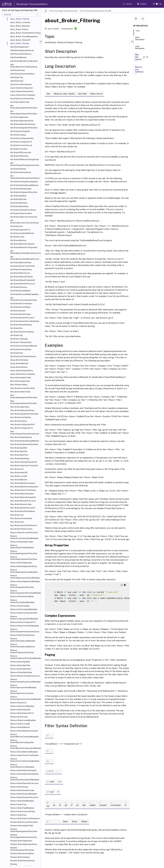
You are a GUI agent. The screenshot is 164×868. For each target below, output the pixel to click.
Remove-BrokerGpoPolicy (21, 669)
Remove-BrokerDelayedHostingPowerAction (25, 630)
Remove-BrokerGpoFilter (20, 665)
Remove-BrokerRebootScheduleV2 (24, 774)
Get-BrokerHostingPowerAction (23, 210)
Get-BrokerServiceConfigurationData (24, 299)
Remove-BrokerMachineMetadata (24, 752)
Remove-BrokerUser (18, 815)
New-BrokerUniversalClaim (21, 518)
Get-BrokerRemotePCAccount (23, 284)
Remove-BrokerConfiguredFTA (23, 622)
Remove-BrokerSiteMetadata (22, 801)
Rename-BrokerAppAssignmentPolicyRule (24, 830)
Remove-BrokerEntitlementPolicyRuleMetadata (25, 657)
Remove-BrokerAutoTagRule (22, 596)
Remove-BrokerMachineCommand (24, 731)
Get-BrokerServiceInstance (21, 304)
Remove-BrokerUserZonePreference (25, 818)
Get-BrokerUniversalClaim (21, 349)
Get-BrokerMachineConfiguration (24, 247)
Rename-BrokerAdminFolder (22, 826)
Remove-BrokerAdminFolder (22, 542)
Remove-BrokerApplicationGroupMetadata (24, 571)
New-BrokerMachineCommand (23, 483)
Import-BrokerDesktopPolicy (22, 371)
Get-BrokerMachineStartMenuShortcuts (25, 258)
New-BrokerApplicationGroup (22, 410)
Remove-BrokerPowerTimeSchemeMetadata (25, 760)
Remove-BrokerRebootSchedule (23, 770)
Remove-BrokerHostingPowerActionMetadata (25, 681)
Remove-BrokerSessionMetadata (24, 794)
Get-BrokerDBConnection (21, 152)
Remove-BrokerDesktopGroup (22, 635)
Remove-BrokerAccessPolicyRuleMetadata (24, 537)
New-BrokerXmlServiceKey (21, 529)
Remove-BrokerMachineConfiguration (22, 741)
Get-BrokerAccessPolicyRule (22, 99)
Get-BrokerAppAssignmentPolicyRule (24, 107)
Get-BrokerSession (18, 311)
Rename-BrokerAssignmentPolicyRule (22, 849)
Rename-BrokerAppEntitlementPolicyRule (24, 836)
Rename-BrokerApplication (21, 841)
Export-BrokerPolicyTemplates (23, 95)
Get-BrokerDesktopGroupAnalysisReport (25, 177)
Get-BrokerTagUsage (19, 339)
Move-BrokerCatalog (19, 385)
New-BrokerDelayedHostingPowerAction (25, 433)
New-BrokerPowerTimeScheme (23, 490)
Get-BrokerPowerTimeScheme (23, 266)
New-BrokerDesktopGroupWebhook (25, 441)
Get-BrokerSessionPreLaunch (22, 318)
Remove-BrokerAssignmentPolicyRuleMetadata (25, 592)
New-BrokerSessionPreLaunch (23, 508)
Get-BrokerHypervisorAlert (21, 213)
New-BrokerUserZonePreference (24, 525)
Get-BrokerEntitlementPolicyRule (24, 192)
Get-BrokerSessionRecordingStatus (25, 321)
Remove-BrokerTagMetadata (22, 808)
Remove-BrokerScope (19, 787)
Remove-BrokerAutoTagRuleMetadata (22, 601)
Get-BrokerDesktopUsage (21, 189)
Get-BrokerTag (16, 335)
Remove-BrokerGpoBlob (20, 662)
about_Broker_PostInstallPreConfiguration (25, 33)
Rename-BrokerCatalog (20, 857)
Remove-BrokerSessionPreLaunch (24, 797)
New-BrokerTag (17, 515)
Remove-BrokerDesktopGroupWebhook (23, 645)
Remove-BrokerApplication (21, 563)
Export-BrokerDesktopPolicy (22, 91)
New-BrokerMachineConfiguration (24, 487)
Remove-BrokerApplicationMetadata (25, 581)
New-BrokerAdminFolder (20, 392)
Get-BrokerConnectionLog (21, 145)
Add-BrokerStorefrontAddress (22, 74)
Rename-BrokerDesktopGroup (23, 861)
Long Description (140, 48)
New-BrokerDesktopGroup (21, 437)
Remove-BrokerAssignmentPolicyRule (22, 586)
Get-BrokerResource (19, 287)
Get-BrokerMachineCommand (22, 244)
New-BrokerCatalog (18, 421)
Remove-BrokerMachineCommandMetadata (24, 736)
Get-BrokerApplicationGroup (22, 121)
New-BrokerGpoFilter (19, 451)
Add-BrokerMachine (18, 57)
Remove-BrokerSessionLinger (22, 790)
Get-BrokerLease (17, 237)
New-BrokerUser (17, 522)
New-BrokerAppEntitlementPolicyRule (24, 402)
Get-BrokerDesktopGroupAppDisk (24, 182)
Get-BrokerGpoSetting (19, 206)
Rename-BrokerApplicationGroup (24, 844)
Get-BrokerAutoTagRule (20, 131)
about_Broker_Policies (19, 29)
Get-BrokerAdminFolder (20, 102)
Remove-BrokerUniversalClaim (23, 811)
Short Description (140, 40)
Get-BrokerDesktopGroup (21, 172)
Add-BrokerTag (17, 77)
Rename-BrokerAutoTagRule (22, 853)
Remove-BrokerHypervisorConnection (22, 692)
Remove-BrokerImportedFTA (22, 713)
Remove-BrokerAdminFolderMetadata (22, 546)
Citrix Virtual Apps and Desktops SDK (64, 11)
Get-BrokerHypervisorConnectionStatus (25, 222)
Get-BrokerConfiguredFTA (21, 142)
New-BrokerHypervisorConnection (24, 466)
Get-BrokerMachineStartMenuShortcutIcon (25, 252)
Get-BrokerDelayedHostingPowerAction (25, 164)
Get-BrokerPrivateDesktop (21, 270)
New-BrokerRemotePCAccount (23, 501)
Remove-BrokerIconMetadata (22, 706)
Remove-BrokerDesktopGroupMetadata (23, 640)
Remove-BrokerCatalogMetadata (24, 609)
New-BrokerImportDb (19, 473)
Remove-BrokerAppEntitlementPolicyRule (24, 558)
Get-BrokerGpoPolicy (19, 203)
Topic (138, 32)
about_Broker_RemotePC (20, 40)
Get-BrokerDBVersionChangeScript (25, 159)
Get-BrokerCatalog (18, 135)
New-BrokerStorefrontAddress (23, 511)
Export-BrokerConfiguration (22, 88)
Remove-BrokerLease (19, 717)
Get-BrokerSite (16, 328)
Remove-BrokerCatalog (20, 606)
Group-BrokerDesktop (19, 360)
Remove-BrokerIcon (18, 703)
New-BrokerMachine (19, 480)
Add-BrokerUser (17, 81)
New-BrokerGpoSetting (20, 459)
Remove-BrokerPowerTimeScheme (24, 755)
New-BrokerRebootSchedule (22, 494)
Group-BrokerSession (19, 367)
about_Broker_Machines (20, 26)
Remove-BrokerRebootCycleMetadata (22, 766)
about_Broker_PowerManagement (24, 37)
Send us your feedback (139, 69)
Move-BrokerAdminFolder (21, 378)
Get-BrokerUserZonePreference (23, 356)
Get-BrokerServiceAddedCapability (24, 294)
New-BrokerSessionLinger (21, 504)
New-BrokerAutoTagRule (21, 417)
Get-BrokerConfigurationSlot (22, 138)
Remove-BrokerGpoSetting (21, 672)
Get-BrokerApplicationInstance (23, 124)
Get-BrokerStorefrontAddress (22, 332)
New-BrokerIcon (17, 469)
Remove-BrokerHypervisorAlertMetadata (23, 686)
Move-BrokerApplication (20, 381)
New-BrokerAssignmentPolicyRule (24, 414)
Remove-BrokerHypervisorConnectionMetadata (25, 698)
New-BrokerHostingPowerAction (24, 462)
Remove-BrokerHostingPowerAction (25, 676)
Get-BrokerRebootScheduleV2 (23, 280)
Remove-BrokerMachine (20, 727)
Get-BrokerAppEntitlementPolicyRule (24, 112)
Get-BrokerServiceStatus (20, 307)
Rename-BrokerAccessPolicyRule (24, 822)
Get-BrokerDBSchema (19, 156)
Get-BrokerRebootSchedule (22, 277)
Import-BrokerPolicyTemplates (23, 374)
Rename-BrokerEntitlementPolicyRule (22, 865)
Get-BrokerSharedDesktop (21, 325)
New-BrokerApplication (20, 407)
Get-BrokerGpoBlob (18, 196)
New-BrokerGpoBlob (19, 448)
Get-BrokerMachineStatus (21, 263)
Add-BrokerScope (18, 70)
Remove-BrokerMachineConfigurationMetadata (25, 747)
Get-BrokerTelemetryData (21, 342)
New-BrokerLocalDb (19, 476)
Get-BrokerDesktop (18, 169)
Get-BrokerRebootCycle (20, 273)
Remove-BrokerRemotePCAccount (24, 783)
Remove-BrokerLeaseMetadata (23, 720)
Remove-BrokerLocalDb (20, 724)
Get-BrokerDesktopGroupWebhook (24, 185)
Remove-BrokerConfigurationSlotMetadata (24, 618)
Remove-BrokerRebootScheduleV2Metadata (25, 779)
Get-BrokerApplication (19, 117)
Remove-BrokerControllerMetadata (25, 626)
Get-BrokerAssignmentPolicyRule (24, 128)
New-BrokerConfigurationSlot (22, 424)
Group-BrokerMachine (19, 363)
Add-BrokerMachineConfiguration (24, 61)
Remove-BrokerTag (18, 804)
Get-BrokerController (19, 149)
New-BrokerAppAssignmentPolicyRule (24, 396)
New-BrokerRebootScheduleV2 (23, 497)
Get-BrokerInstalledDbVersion (22, 233)
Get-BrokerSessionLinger (21, 314)
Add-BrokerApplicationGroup (22, 50)
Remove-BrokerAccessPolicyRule (24, 533)
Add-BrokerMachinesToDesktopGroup (24, 66)
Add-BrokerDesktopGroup (21, 54)
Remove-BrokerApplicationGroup (24, 566)
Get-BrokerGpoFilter (18, 199)
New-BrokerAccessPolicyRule (23, 388)
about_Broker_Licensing (20, 22)
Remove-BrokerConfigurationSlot (24, 613)
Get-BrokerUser (17, 353)
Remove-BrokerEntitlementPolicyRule (22, 651)
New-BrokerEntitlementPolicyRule (24, 444)
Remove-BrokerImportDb (20, 710)
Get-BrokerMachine (18, 240)
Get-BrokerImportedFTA (20, 230)
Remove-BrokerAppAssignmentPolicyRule (24, 552)
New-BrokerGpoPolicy (19, 455)
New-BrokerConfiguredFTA (22, 428)
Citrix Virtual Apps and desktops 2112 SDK (96, 11)
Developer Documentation (32, 4)
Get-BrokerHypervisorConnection (24, 217)
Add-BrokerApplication (20, 47)
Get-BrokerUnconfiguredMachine (24, 346)
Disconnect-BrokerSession (21, 84)
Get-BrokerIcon (17, 226)
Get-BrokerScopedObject (20, 291)
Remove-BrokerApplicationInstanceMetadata (25, 577)
